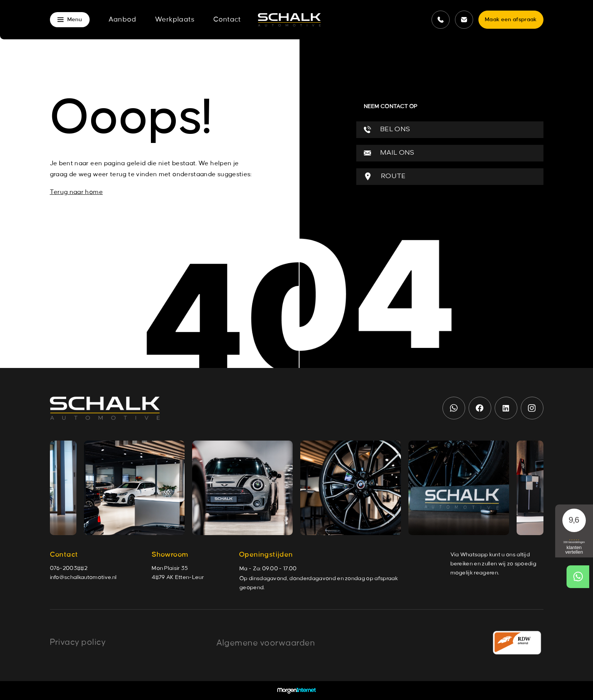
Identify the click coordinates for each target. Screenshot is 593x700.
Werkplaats (175, 20)
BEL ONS (387, 130)
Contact (227, 20)
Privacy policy (78, 642)
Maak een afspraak (511, 20)
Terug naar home (76, 192)
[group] (134, 488)
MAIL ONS (389, 153)
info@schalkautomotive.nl (83, 577)
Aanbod (122, 20)
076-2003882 (69, 568)
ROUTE (385, 176)
